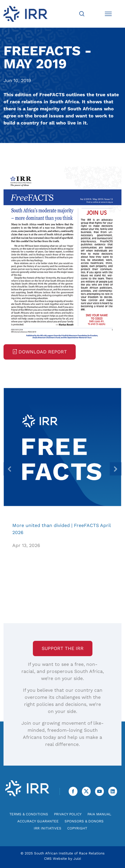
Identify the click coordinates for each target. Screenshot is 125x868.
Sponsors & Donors (84, 821)
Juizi (77, 859)
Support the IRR (63, 648)
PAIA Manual (99, 814)
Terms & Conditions (29, 814)
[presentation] (9, 469)
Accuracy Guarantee (38, 821)
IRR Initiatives (48, 828)
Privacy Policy (68, 814)
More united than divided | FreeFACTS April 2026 (62, 447)
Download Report (40, 352)
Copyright (77, 828)
